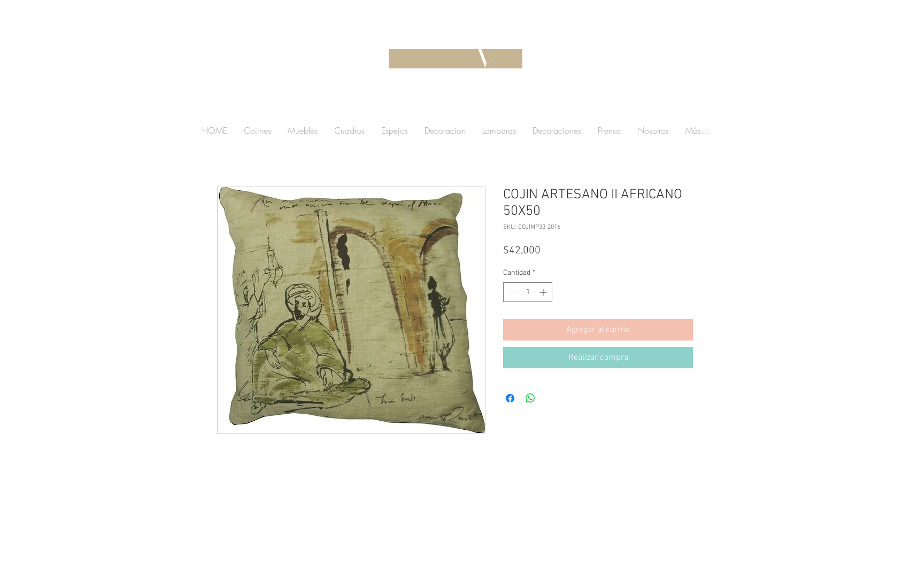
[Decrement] (511, 292)
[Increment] (544, 292)
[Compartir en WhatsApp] (530, 398)
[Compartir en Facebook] (510, 398)
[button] (628, 104)
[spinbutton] (528, 292)
